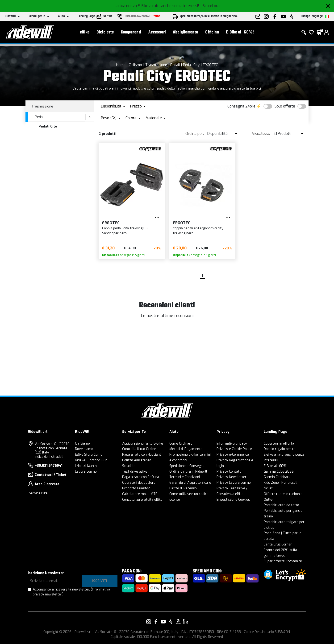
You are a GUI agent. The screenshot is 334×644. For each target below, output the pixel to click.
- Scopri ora (210, 6)
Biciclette (105, 33)
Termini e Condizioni (185, 477)
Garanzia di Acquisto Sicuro (190, 483)
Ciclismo (135, 65)
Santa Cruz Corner (278, 544)
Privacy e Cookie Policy (234, 449)
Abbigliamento (186, 33)
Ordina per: (195, 134)
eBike (85, 33)
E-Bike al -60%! (240, 33)
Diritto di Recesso (183, 488)
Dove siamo (84, 449)
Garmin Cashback (277, 477)
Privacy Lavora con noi (234, 483)
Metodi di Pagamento (186, 449)
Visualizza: (261, 134)
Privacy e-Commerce (233, 455)
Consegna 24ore (241, 106)
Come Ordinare (181, 444)
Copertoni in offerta (279, 444)
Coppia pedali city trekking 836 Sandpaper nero (126, 231)
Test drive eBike (135, 472)
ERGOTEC (210, 65)
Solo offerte (285, 106)
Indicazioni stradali (49, 457)
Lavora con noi (86, 472)
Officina (212, 33)
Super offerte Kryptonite (283, 561)
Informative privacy (232, 444)
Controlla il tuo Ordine (139, 449)
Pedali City (191, 65)
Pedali (175, 65)
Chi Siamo (82, 444)
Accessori (157, 33)
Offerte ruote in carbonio (283, 494)
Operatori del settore (139, 483)
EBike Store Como (89, 455)
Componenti (131, 33)
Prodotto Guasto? (136, 488)
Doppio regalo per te (280, 449)
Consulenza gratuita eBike (142, 500)
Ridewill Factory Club (91, 460)
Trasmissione (156, 65)
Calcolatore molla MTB (140, 494)
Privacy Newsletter (232, 477)
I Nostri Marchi (86, 466)
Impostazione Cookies (233, 500)
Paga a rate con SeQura (141, 477)
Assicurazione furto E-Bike (143, 444)
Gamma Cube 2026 (279, 472)
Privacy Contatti (229, 472)
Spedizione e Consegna (187, 466)
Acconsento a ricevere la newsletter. (71, 592)
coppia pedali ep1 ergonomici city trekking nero (198, 231)
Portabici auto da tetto (281, 505)
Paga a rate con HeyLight (142, 455)
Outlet (269, 500)
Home (121, 65)
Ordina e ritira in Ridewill (188, 472)
